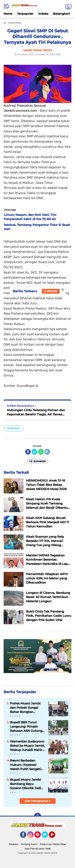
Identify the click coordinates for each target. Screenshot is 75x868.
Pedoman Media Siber (53, 844)
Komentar (37, 461)
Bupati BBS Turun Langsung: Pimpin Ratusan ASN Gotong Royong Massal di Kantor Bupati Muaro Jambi (26, 727)
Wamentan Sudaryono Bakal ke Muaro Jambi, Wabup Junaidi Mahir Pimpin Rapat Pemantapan (27, 746)
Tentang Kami (29, 844)
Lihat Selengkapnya (37, 801)
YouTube (55, 836)
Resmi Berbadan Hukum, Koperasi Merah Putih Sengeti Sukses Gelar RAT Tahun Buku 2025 (25, 765)
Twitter (47, 836)
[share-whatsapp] (41, 452)
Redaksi (13, 844)
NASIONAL (14, 428)
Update (51, 291)
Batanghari (61, 14)
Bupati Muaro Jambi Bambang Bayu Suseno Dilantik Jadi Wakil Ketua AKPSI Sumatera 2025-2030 (26, 784)
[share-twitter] (34, 452)
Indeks (43, 14)
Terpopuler (25, 14)
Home (8, 14)
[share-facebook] (28, 452)
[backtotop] (38, 817)
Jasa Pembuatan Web (37, 849)
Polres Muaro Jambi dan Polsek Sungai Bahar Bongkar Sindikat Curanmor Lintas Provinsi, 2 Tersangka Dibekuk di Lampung (27, 708)
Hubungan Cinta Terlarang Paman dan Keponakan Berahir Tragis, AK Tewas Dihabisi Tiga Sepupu (36, 412)
